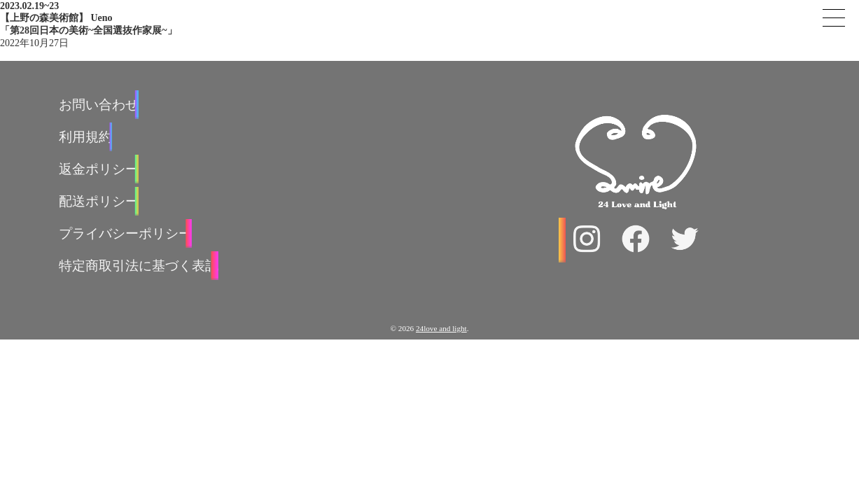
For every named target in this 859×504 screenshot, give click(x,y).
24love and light (441, 328)
